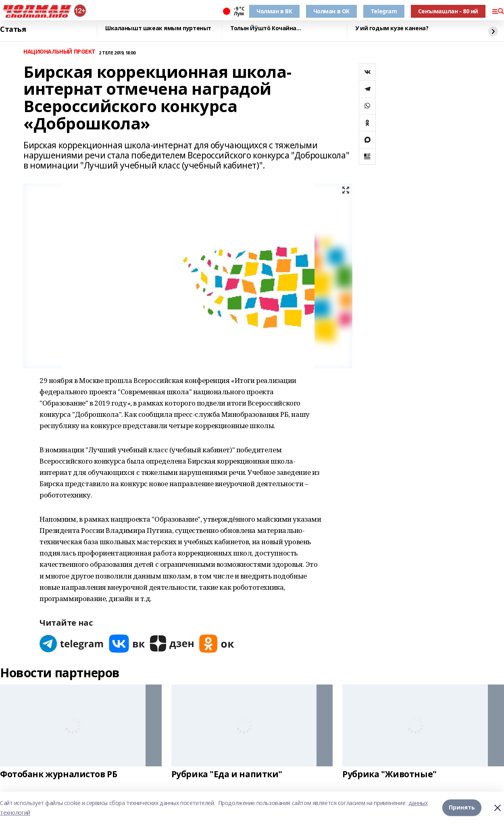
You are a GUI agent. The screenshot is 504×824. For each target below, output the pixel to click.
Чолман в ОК (331, 11)
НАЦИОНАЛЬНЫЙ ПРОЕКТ (59, 52)
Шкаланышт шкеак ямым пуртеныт (158, 28)
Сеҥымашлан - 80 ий (448, 11)
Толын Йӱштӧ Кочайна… (266, 28)
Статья (13, 29)
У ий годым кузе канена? (392, 28)
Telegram (384, 11)
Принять (462, 808)
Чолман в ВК (274, 11)
